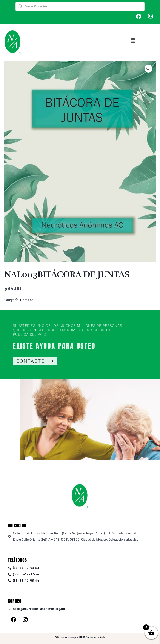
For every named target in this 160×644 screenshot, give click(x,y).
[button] (133, 40)
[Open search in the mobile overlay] (80, 6)
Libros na (27, 300)
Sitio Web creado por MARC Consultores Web (80, 637)
